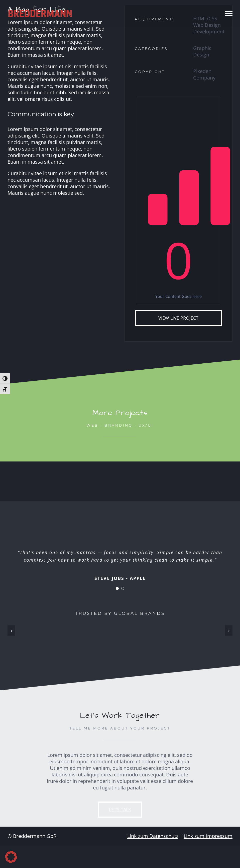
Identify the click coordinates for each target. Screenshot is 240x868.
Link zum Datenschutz (153, 836)
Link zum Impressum (208, 836)
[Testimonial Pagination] (117, 588)
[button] (11, 857)
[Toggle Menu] (229, 14)
